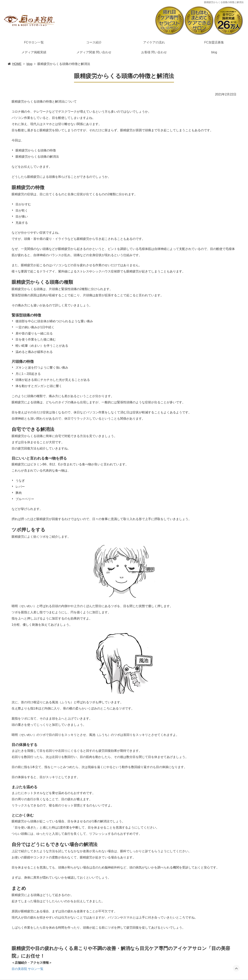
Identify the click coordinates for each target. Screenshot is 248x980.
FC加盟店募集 (214, 42)
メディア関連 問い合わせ (94, 52)
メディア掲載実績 (34, 52)
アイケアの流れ (154, 42)
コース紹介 (94, 42)
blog (214, 52)
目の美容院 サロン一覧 (28, 969)
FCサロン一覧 (34, 42)
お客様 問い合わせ (154, 52)
